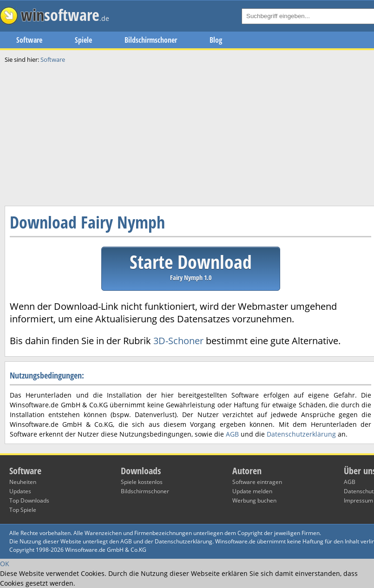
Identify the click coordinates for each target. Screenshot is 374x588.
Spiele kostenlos (142, 482)
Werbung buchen (254, 500)
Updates (20, 491)
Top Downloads (29, 500)
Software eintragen (257, 482)
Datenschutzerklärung (301, 434)
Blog (216, 40)
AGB (232, 434)
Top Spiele (23, 510)
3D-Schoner (178, 341)
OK (5, 564)
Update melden (252, 491)
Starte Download (191, 265)
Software (29, 40)
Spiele (83, 40)
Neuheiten (23, 482)
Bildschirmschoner (151, 40)
